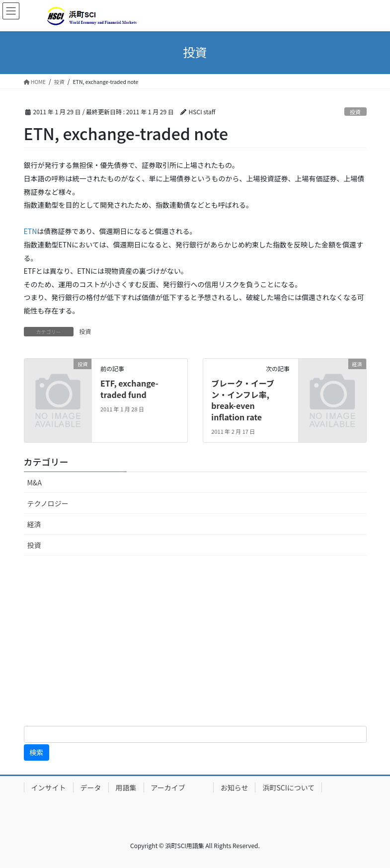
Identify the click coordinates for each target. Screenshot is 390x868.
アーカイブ (179, 788)
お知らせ (234, 788)
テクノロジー (48, 503)
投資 (355, 112)
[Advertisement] (195, 642)
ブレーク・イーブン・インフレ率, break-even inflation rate (243, 400)
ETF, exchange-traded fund (129, 389)
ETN (31, 231)
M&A (35, 482)
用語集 (126, 788)
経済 (34, 524)
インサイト (49, 788)
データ (91, 788)
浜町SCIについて (288, 788)
